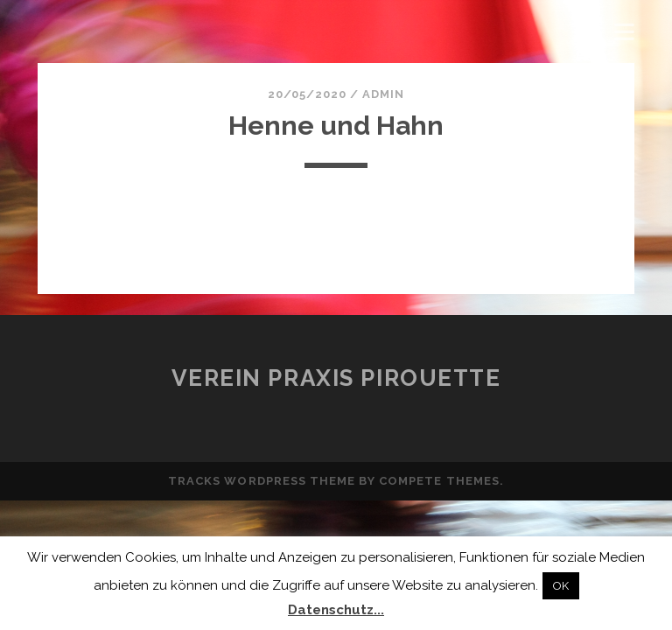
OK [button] (561, 586)
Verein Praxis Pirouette (336, 378)
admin (383, 94)
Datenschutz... (336, 610)
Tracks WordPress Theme (262, 481)
